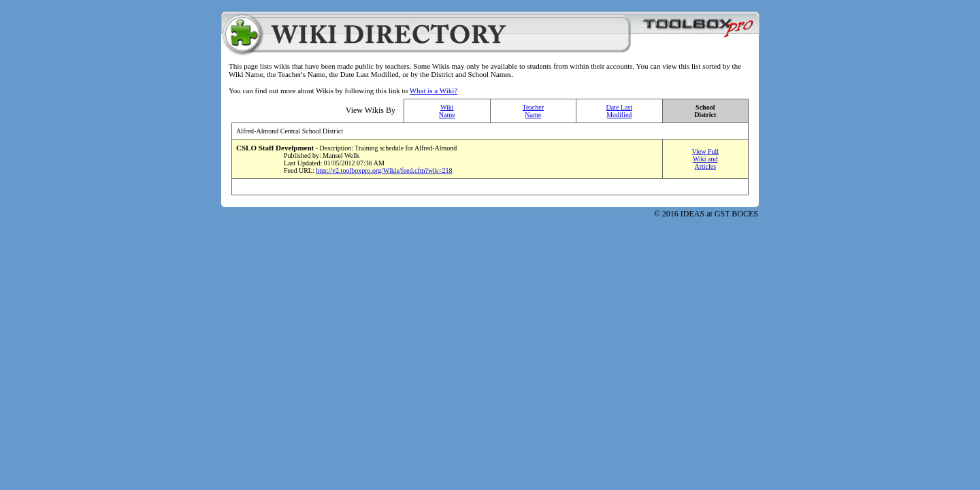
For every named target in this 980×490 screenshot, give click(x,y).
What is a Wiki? (434, 91)
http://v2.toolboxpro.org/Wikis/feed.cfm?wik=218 (384, 170)
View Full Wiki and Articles (705, 159)
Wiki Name (447, 111)
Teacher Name (534, 111)
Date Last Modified (619, 111)
